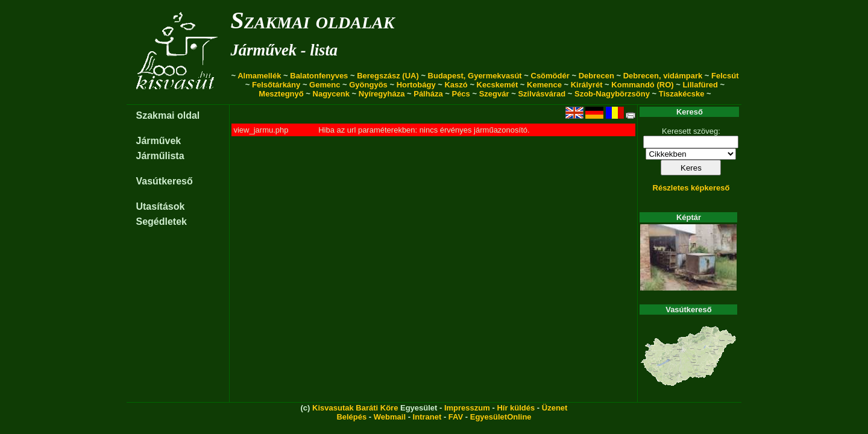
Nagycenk (331, 94)
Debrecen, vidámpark (663, 76)
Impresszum (467, 408)
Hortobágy (416, 85)
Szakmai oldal (168, 115)
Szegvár (494, 94)
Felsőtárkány (276, 85)
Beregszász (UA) (388, 76)
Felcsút (725, 76)
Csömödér (550, 76)
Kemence (544, 85)
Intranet (427, 417)
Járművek (158, 141)
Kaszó (456, 85)
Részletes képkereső (691, 188)
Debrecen (596, 76)
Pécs (461, 94)
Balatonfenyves (319, 76)
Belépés (351, 417)
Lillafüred (700, 85)
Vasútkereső (164, 181)
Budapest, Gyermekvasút (475, 76)
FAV (456, 417)
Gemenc (325, 85)
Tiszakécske (682, 94)
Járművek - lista (284, 50)
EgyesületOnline (501, 417)
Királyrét (587, 85)
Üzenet (555, 408)
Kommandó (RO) (642, 85)
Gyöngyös (368, 85)
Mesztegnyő (281, 94)
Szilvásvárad (542, 94)
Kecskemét (498, 85)
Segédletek (161, 222)
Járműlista (160, 156)
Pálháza (428, 94)
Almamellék (259, 76)
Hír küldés (516, 408)
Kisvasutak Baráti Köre (355, 408)
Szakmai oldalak (312, 20)
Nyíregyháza (382, 94)
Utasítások (160, 206)
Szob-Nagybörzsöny (612, 94)
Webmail (390, 417)
